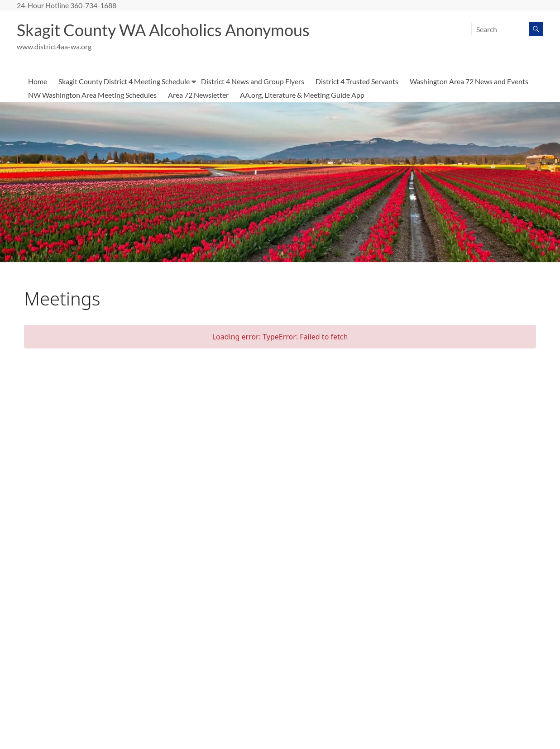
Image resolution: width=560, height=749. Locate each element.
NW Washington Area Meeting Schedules (92, 95)
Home (38, 81)
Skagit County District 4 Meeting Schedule (124, 81)
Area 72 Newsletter (198, 95)
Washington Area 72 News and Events (469, 81)
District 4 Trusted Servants (357, 81)
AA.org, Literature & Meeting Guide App (302, 95)
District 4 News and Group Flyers (253, 81)
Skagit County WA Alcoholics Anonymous (163, 30)
